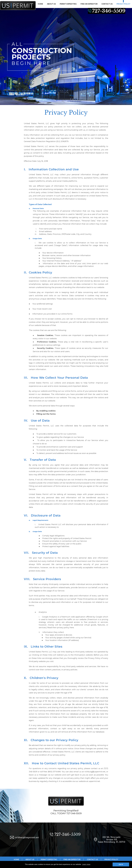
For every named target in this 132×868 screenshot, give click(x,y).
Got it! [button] (121, 864)
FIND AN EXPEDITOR (89, 4)
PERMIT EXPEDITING (68, 4)
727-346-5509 (109, 11)
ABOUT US (51, 4)
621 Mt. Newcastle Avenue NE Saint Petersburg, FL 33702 (112, 840)
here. (72, 628)
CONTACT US (107, 4)
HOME (40, 4)
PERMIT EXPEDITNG (49, 859)
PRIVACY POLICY (123, 4)
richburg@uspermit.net (27, 837)
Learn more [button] (86, 864)
